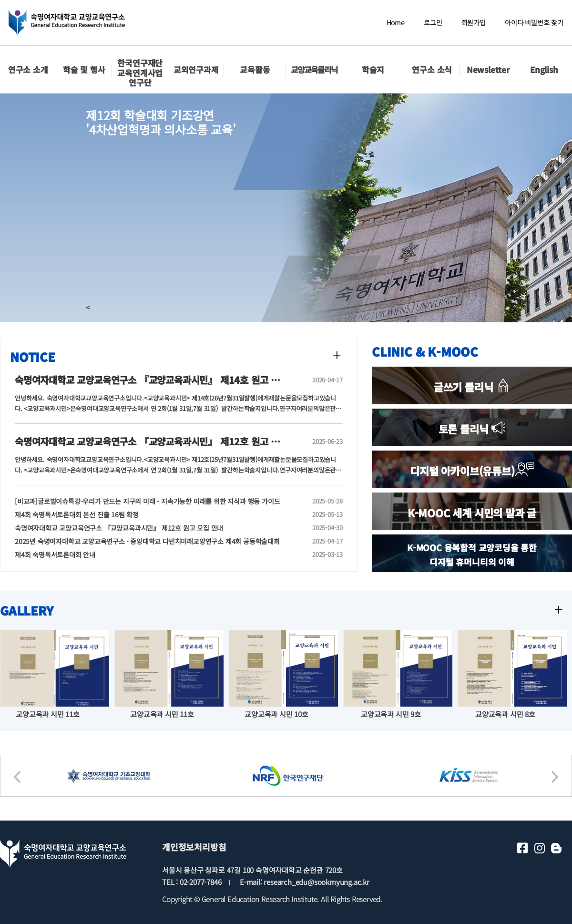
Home (396, 22)
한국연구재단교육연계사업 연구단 (140, 72)
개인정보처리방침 (194, 847)
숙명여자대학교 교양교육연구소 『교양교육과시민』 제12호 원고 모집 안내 (148, 528)
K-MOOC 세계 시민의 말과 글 (472, 513)
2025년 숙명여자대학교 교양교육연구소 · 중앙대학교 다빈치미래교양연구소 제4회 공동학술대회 (148, 541)
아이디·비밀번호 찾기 (534, 22)
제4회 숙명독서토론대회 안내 (148, 554)
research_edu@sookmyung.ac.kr (316, 882)
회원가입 (474, 22)
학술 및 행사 (84, 69)
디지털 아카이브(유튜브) (472, 471)
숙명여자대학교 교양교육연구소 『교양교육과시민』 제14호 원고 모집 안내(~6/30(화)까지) (194, 380)
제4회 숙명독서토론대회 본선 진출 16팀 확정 (148, 514)
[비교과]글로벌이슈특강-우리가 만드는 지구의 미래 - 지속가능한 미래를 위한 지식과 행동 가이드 (148, 501)
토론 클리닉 (472, 429)
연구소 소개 (28, 69)
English (544, 69)
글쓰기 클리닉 (472, 387)
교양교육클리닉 (314, 69)
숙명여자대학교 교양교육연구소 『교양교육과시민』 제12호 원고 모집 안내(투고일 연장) (188, 441)
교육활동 (255, 69)
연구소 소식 (432, 69)
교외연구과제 (196, 69)
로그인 (433, 22)
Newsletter (488, 69)
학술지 (373, 69)
